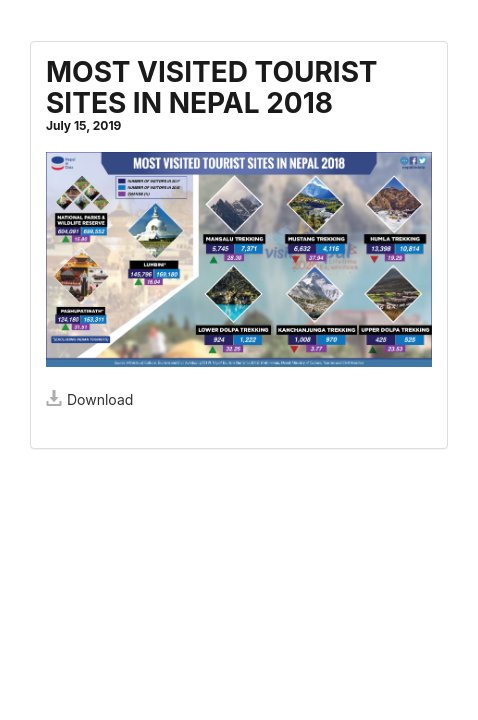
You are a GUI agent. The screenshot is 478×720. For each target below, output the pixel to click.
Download (89, 399)
